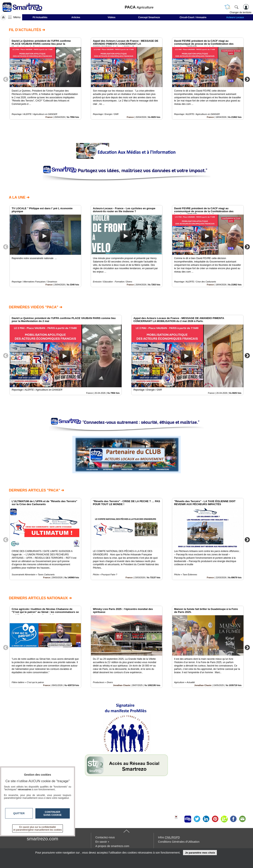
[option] (45, 79)
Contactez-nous (105, 837)
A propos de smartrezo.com (112, 846)
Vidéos (112, 17)
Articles (76, 17)
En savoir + (102, 842)
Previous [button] (6, 79)
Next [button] (247, 79)
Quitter (19, 813)
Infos (169, 837)
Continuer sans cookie (53, 813)
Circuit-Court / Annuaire (193, 17)
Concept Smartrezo (149, 17)
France (49, 117)
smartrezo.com (43, 839)
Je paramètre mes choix (200, 853)
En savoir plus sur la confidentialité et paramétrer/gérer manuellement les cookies (38, 828)
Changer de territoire (241, 12)
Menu (17, 17)
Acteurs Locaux (235, 17)
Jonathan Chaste (122, 685)
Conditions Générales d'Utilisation (179, 842)
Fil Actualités (40, 17)
